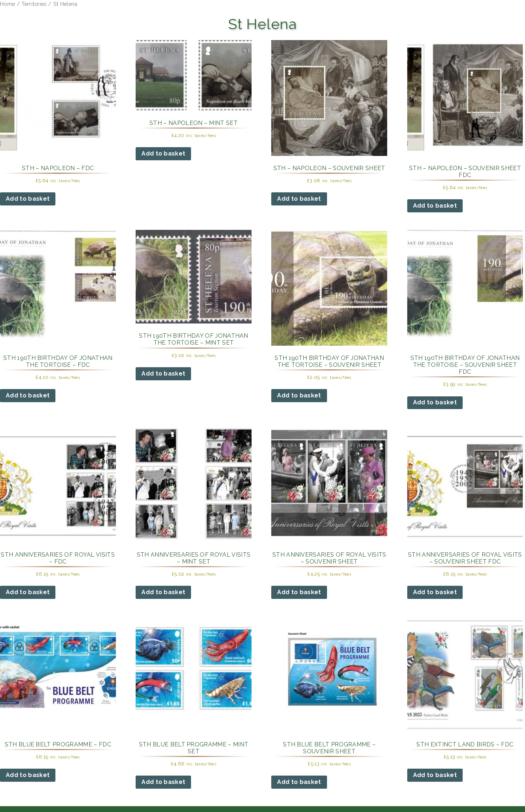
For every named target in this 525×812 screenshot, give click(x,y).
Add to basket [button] (28, 199)
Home (7, 4)
